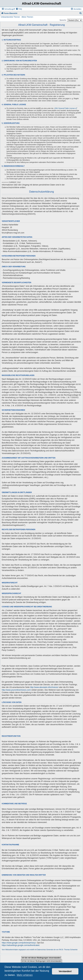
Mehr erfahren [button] (25, 975)
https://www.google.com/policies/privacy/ (19, 943)
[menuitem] (19, 9)
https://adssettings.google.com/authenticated (21, 945)
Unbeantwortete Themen (10, 17)
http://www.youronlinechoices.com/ (16, 690)
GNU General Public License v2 (66, 108)
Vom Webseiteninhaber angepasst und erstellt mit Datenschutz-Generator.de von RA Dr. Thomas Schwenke (40, 950)
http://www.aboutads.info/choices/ (44, 687)
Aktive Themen (27, 17)
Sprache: (63, 20)
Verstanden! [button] (65, 971)
